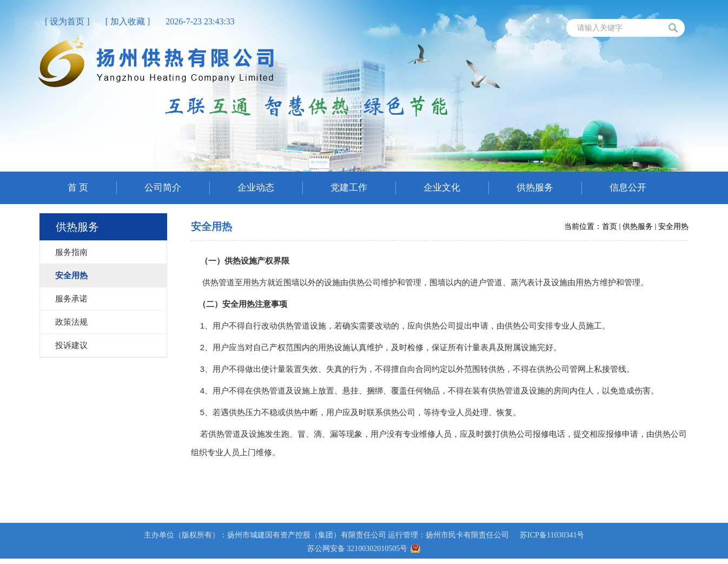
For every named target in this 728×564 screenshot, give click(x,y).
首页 (610, 227)
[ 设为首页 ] (67, 21)
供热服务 (638, 227)
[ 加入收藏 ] (128, 21)
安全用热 (673, 227)
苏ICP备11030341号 (552, 535)
